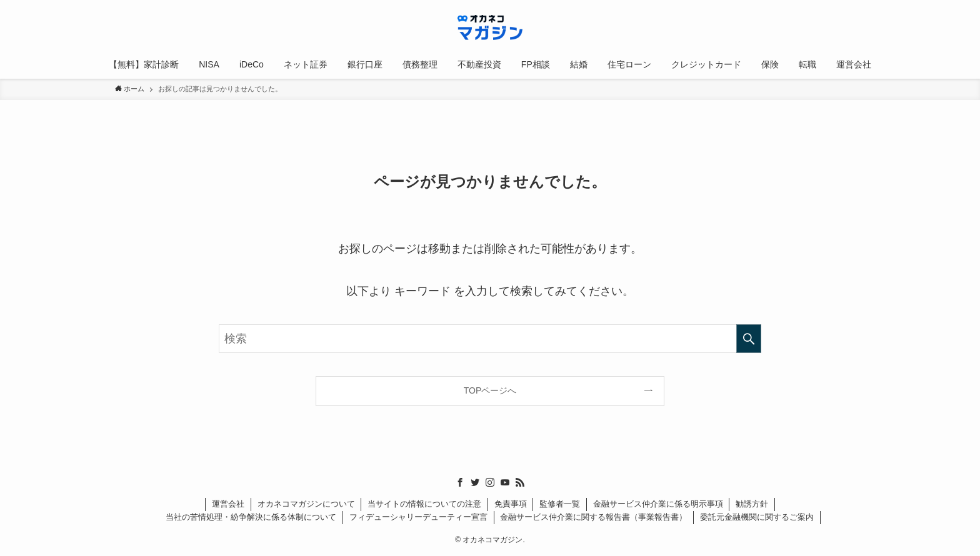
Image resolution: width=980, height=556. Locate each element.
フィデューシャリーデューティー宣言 (418, 517)
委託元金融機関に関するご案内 (757, 517)
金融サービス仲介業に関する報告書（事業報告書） (593, 517)
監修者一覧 (560, 504)
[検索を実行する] (749, 339)
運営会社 (228, 504)
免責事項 (511, 504)
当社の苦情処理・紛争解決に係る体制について (251, 517)
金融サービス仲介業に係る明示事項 (658, 504)
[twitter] (475, 482)
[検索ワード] (490, 339)
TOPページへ (490, 390)
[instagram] (490, 482)
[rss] (520, 482)
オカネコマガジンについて (306, 504)
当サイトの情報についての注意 (424, 504)
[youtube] (505, 482)
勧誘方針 (752, 504)
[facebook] (460, 482)
